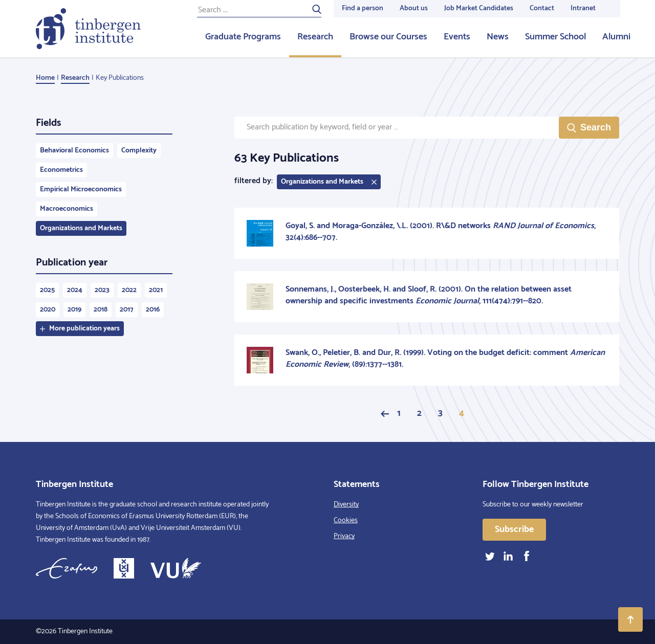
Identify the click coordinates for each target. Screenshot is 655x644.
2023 (102, 290)
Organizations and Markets (81, 228)
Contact (542, 8)
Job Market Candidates (479, 8)
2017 (127, 310)
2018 (101, 310)
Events (457, 37)
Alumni (616, 37)
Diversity (346, 505)
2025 (47, 290)
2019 (74, 310)
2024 (75, 290)
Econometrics (61, 170)
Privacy (344, 536)
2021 (156, 290)
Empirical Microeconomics (81, 190)
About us (414, 8)
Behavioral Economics (74, 151)
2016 (153, 310)
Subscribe (514, 529)
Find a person (363, 8)
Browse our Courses (388, 37)
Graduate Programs (243, 37)
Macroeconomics (67, 209)
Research (315, 37)
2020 (48, 310)
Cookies (346, 520)
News (498, 37)
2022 (129, 290)
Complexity (139, 151)
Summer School (555, 37)
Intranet (583, 8)
